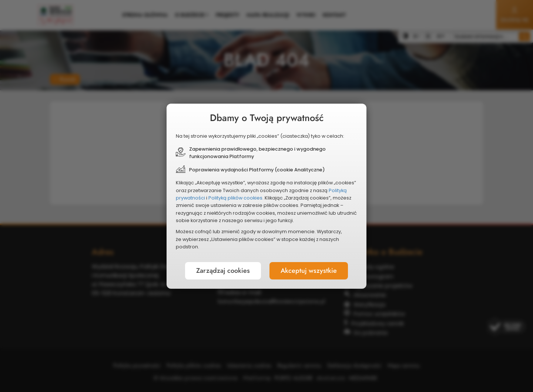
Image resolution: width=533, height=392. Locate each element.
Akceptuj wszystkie (309, 271)
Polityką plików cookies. (236, 198)
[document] (266, 196)
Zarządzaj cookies (223, 271)
